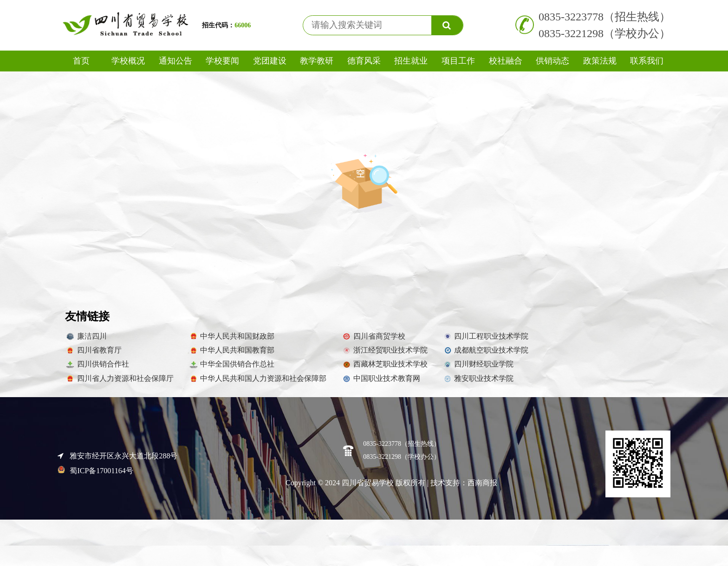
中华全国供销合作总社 (232, 369)
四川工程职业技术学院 (486, 341)
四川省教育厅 (93, 355)
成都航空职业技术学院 (486, 355)
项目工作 (458, 61)
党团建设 (270, 61)
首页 (81, 61)
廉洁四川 (86, 341)
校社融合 (506, 61)
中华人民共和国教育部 (232, 355)
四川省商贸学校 (373, 341)
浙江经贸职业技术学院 (384, 355)
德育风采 (364, 61)
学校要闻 (222, 61)
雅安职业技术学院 (478, 383)
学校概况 (128, 61)
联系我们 (647, 61)
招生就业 (411, 61)
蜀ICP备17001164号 (95, 475)
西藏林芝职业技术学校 (384, 369)
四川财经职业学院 (478, 369)
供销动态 (552, 61)
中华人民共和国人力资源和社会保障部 (258, 383)
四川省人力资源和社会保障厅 (119, 383)
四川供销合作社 (97, 369)
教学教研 (317, 61)
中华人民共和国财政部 (232, 341)
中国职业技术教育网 (381, 383)
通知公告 (175, 61)
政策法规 (600, 61)
